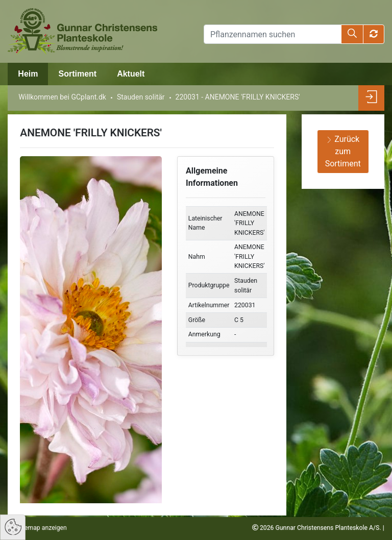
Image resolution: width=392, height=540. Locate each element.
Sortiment (77, 74)
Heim (28, 74)
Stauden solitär (141, 97)
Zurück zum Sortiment (343, 151)
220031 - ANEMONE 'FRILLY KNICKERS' (238, 97)
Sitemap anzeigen (41, 528)
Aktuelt (131, 74)
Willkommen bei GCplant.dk (62, 97)
